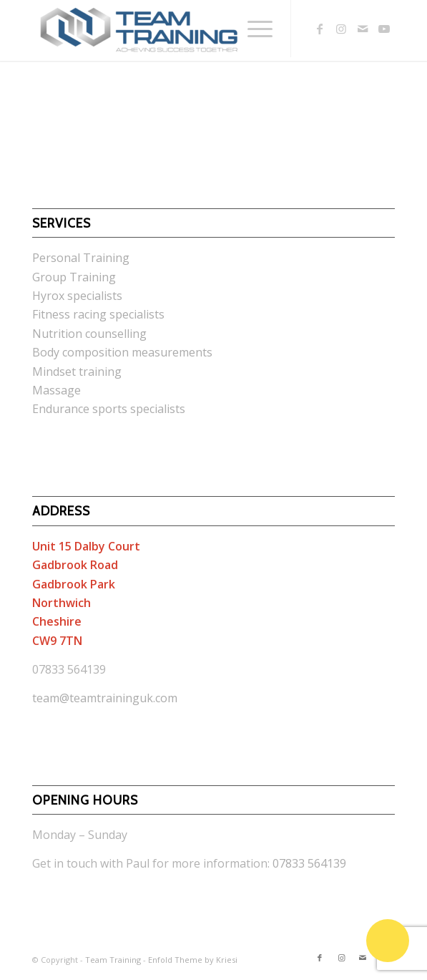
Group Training (74, 277)
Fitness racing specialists (98, 314)
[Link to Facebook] (320, 29)
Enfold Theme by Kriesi (193, 960)
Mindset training (77, 372)
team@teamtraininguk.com (105, 698)
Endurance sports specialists (109, 409)
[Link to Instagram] (341, 29)
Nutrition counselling (89, 334)
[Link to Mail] (363, 29)
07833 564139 (309, 863)
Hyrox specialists (77, 296)
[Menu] (253, 29)
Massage (57, 390)
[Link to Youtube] (384, 29)
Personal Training (81, 258)
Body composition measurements (122, 352)
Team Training (113, 960)
